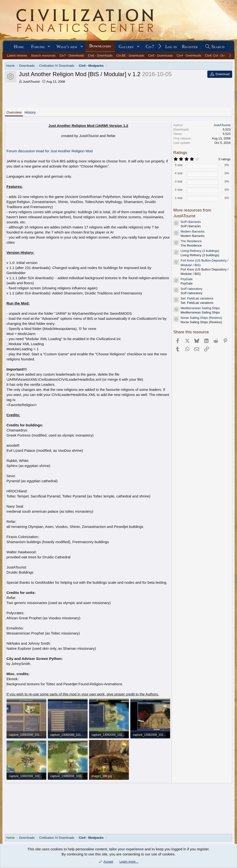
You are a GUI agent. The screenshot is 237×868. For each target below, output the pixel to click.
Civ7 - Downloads (72, 55)
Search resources (43, 55)
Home (19, 47)
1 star (179, 198)
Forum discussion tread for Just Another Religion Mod (50, 151)
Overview (14, 112)
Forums (38, 47)
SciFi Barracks (191, 222)
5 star (179, 165)
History (30, 112)
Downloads (100, 46)
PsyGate (187, 279)
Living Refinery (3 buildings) (200, 251)
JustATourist (31, 82)
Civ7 (150, 47)
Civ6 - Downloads (100, 55)
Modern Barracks (192, 231)
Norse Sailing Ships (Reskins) (201, 318)
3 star (179, 181)
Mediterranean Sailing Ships (200, 308)
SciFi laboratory (191, 289)
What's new (67, 47)
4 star (179, 173)
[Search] (215, 47)
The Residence (191, 241)
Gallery (126, 47)
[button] (49, 47)
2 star (179, 190)
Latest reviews (17, 55)
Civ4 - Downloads (189, 55)
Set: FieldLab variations (197, 298)
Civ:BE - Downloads (130, 55)
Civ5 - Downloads (160, 55)
